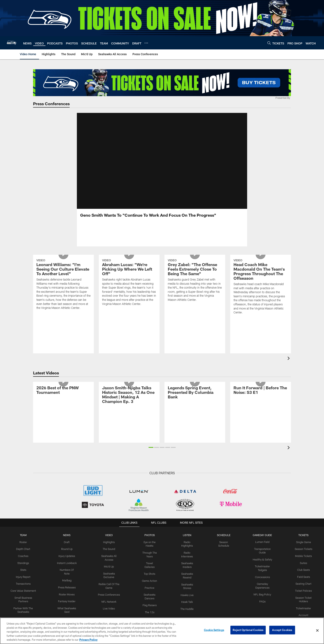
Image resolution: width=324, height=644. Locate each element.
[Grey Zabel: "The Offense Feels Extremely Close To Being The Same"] (195, 303)
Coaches (23, 560)
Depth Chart (23, 554)
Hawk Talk (187, 605)
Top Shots (149, 574)
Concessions (262, 581)
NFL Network (109, 601)
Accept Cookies (282, 630)
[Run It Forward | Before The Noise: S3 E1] (261, 413)
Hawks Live (187, 598)
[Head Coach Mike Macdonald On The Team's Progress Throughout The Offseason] (261, 309)
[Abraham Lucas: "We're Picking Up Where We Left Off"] (129, 305)
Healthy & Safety (263, 564)
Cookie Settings (214, 630)
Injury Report (23, 581)
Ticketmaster (303, 611)
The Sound (109, 554)
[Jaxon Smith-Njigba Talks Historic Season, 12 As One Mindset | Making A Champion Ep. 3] (129, 417)
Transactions (23, 588)
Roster (23, 547)
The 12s (149, 612)
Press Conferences (109, 594)
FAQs (262, 605)
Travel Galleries (150, 567)
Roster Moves (67, 594)
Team (23, 540)
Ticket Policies (303, 594)
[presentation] (289, 364)
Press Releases (67, 588)
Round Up (67, 554)
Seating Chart (304, 588)
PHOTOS (149, 540)
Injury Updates (67, 560)
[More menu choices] (146, 43)
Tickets (304, 540)
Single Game (303, 547)
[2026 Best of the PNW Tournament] (63, 413)
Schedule (224, 540)
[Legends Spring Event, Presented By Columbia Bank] (195, 415)
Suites (304, 567)
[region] (162, 631)
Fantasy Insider (67, 601)
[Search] (269, 43)
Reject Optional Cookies (248, 630)
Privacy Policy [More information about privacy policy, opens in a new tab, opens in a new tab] (88, 640)
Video (109, 540)
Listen (187, 540)
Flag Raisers (150, 605)
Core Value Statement (23, 594)
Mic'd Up (109, 571)
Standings (23, 567)
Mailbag (67, 581)
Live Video (109, 608)
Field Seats (304, 581)
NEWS (67, 540)
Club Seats (303, 574)
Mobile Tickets (303, 560)
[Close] (317, 631)
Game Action (150, 581)
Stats (23, 574)
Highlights (109, 547)
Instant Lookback (67, 567)
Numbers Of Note (67, 574)
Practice (149, 588)
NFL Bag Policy (262, 598)
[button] (151, 452)
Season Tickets (303, 554)
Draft (67, 547)
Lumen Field (263, 547)
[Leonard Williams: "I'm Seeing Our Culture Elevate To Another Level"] (63, 307)
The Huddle (187, 612)
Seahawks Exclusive (109, 577)
